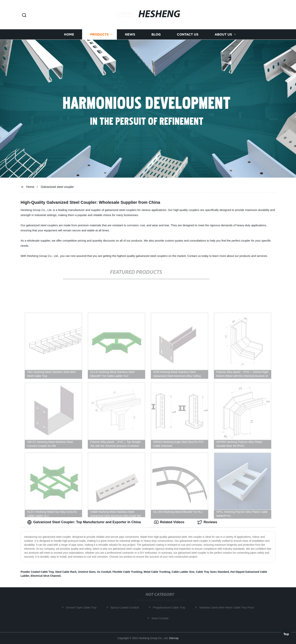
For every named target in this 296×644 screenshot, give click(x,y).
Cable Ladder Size (183, 572)
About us (223, 34)
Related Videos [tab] (169, 522)
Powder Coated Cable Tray (37, 572)
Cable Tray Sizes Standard (212, 572)
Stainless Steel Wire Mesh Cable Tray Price (228, 607)
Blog (156, 34)
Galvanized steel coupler (57, 187)
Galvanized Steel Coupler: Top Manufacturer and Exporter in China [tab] (84, 522)
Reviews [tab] (207, 522)
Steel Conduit (161, 618)
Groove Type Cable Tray (82, 607)
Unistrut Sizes (87, 572)
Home (69, 34)
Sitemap (174, 638)
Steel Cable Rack (66, 572)
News (130, 34)
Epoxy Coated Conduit (126, 607)
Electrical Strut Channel (46, 576)
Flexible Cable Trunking (127, 572)
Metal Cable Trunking (157, 572)
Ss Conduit (104, 572)
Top (286, 634)
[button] (24, 15)
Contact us (188, 34)
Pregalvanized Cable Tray (170, 607)
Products (99, 34)
